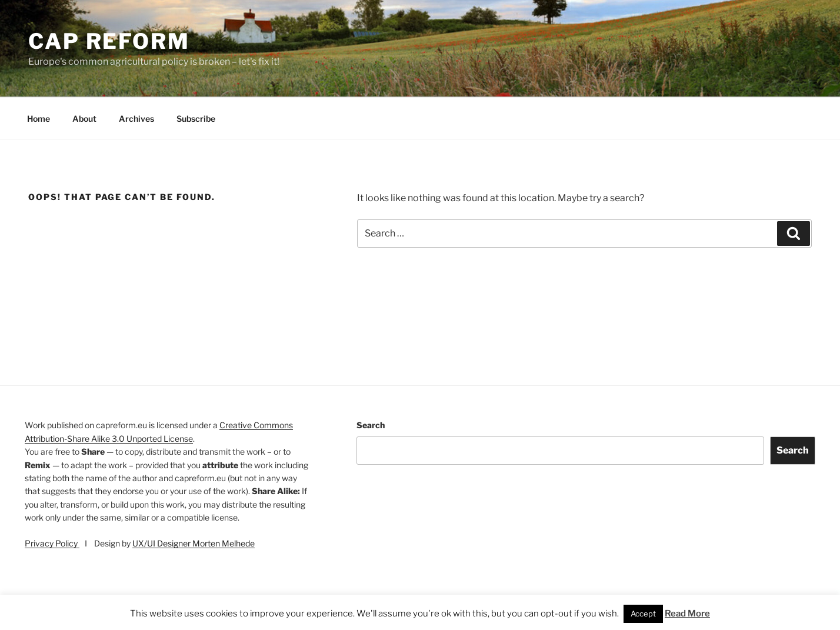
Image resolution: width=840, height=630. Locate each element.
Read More (687, 614)
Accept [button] (643, 614)
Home (39, 119)
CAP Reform (109, 41)
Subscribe (196, 119)
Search (371, 425)
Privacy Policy (52, 543)
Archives (136, 119)
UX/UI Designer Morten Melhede (194, 543)
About (84, 119)
